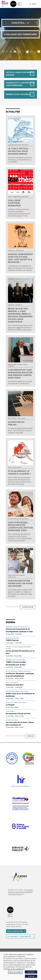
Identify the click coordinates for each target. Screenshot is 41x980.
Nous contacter (15, 931)
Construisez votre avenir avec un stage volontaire (20, 583)
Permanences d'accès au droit (18, 713)
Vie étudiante (20, 251)
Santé (25, 365)
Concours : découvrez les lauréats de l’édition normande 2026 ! (20, 526)
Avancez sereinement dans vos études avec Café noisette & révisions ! (20, 258)
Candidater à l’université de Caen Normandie (20, 84)
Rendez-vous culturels (18, 94)
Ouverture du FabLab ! (16, 423)
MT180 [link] (24, 522)
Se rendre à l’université (19, 936)
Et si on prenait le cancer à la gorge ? (19, 472)
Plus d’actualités (28, 607)
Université (19, 305)
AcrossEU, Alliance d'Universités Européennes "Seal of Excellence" (20, 892)
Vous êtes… (19, 23)
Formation (11, 251)
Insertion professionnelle (16, 575)
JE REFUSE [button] (31, 976)
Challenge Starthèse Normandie (14, 203)
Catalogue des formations (21, 34)
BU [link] (19, 428)
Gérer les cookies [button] (15, 972)
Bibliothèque (12, 418)
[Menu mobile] (33, 4)
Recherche (25, 145)
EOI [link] (26, 592)
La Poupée (10, 705)
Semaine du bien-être (15, 685)
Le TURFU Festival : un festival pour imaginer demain (19, 151)
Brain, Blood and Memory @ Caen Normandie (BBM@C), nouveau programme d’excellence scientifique (20, 315)
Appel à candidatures (15, 197)
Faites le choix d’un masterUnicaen (20, 74)
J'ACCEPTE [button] (31, 972)
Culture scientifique (15, 145)
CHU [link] (18, 330)
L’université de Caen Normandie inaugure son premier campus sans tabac (20, 374)
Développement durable (15, 365)
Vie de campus (21, 418)
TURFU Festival (12, 640)
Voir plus (30, 736)
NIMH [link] (19, 327)
